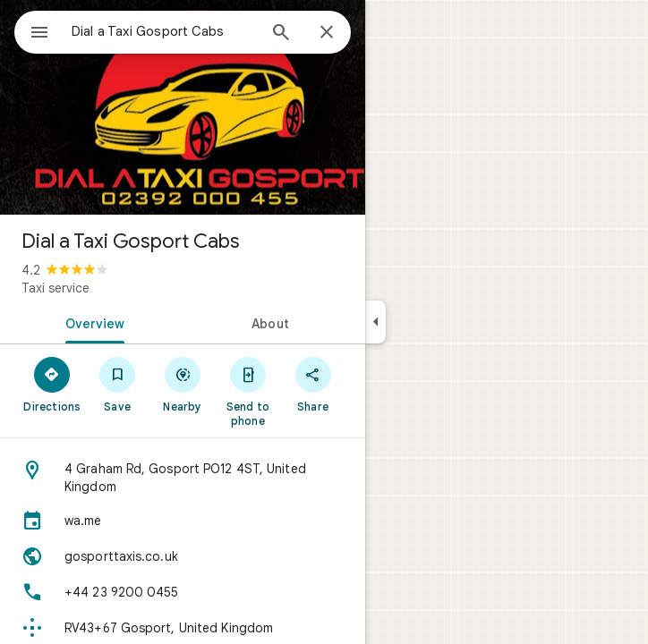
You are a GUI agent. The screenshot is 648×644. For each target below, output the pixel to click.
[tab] (91, 322)
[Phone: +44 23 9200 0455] (183, 592)
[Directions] (52, 384)
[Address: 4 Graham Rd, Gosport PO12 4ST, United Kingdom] (183, 478)
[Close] (327, 33)
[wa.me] (183, 521)
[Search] (281, 34)
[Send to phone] (247, 391)
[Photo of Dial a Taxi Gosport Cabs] (183, 107)
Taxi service (55, 288)
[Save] (118, 384)
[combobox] (164, 31)
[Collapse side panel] (375, 322)
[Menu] (39, 34)
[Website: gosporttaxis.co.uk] (183, 556)
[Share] (313, 384)
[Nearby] (183, 384)
